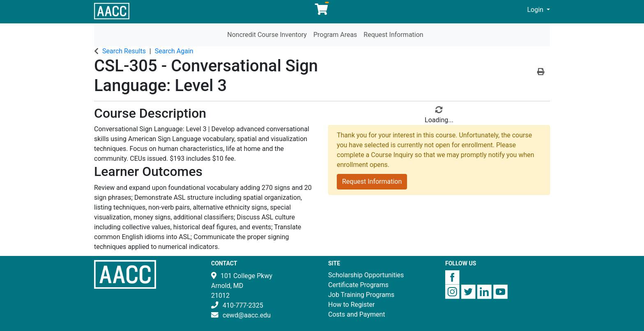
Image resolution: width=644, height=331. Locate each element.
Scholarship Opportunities (366, 275)
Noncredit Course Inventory (267, 35)
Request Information (393, 35)
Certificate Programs (358, 285)
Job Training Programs (361, 295)
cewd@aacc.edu (247, 315)
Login (536, 10)
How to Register (351, 305)
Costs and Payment (357, 314)
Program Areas (335, 35)
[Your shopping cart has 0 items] (322, 11)
